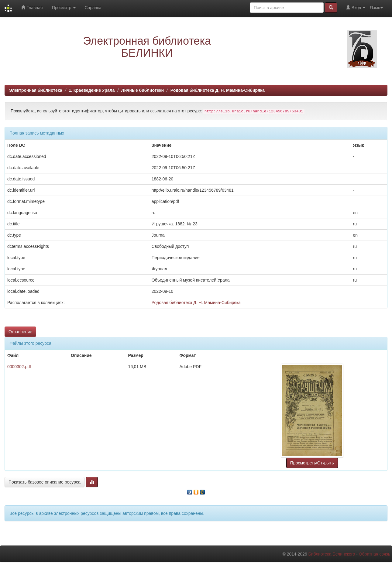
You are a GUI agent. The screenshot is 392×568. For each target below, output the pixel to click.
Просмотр (64, 8)
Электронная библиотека (36, 90)
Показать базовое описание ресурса (45, 482)
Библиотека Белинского (332, 554)
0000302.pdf (19, 367)
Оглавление (20, 332)
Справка (93, 8)
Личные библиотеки (143, 90)
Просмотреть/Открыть (312, 463)
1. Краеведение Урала (92, 90)
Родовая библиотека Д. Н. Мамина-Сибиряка (218, 90)
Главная (32, 7)
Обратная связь (375, 554)
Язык (376, 8)
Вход (356, 7)
